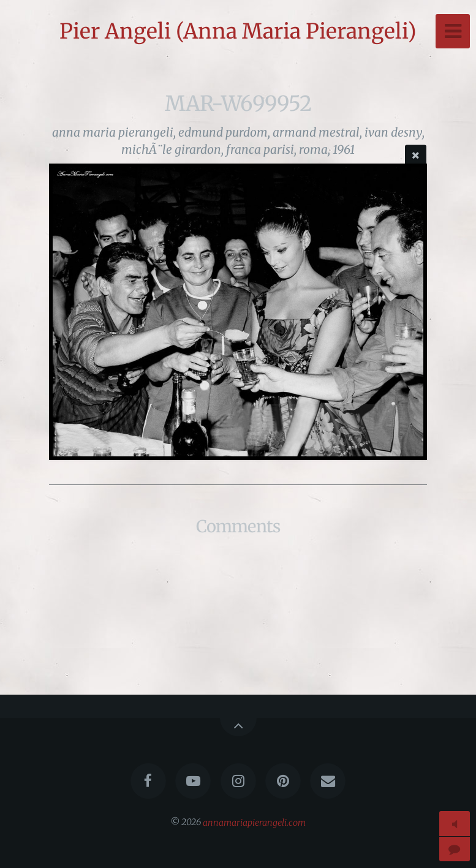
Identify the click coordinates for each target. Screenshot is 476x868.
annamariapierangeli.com (254, 822)
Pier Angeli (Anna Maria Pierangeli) (238, 31)
